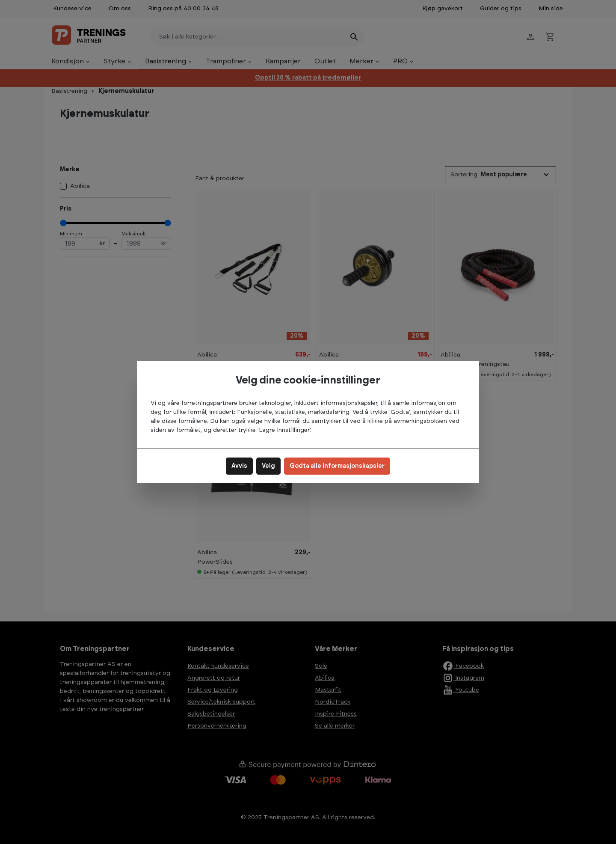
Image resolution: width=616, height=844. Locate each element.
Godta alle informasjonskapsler (337, 466)
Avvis (239, 466)
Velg (268, 466)
